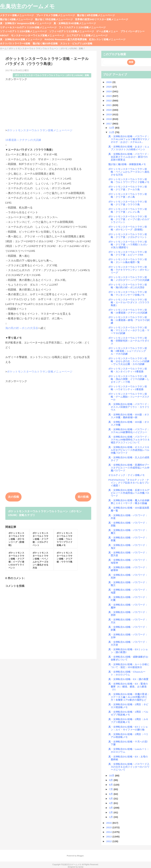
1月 (111, 817)
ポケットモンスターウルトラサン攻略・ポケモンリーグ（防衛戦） (128, 228)
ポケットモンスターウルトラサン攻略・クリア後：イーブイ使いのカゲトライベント (129, 219)
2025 (109, 87)
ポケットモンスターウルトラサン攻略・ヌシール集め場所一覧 (128, 261)
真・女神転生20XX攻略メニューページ (21, 39)
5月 (111, 799)
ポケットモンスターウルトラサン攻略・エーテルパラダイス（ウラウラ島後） (129, 302)
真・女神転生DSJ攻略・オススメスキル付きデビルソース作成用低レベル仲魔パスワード (129, 450)
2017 (109, 124)
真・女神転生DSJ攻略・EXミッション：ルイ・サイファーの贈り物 (128, 728)
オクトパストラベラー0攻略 (15, 43)
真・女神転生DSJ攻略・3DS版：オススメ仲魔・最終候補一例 (129, 416)
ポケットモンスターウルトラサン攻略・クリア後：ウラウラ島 (128, 203)
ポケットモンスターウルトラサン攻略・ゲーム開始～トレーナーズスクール (129, 397)
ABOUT (4, 35)
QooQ (81, 867)
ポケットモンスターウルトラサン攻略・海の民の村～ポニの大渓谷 (128, 286)
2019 (109, 114)
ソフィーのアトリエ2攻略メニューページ (72, 31)
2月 (111, 812)
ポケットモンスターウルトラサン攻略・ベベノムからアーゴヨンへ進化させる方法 (129, 172)
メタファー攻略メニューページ (17, 15)
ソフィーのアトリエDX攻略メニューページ (23, 31)
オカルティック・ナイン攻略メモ (126, 475)
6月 (111, 794)
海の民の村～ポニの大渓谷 (22, 328)
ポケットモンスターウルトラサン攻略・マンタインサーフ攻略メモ (128, 293)
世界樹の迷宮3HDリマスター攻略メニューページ (102, 19)
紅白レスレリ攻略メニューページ (107, 39)
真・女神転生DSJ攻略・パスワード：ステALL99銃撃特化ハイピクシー (129, 431)
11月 (112, 132)
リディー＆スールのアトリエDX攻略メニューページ (28, 27)
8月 (111, 785)
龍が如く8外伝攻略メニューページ (96, 15)
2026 (109, 82)
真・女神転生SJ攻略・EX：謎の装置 (128, 679)
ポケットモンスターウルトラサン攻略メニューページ (40, 130)
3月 (111, 808)
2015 (109, 827)
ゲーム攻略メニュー (107, 31)
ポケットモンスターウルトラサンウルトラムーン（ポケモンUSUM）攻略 (52, 75)
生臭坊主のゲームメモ (27, 6)
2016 (109, 823)
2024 (109, 91)
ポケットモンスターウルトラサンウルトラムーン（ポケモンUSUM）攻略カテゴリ (45, 513)
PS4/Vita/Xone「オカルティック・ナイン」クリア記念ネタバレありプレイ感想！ (129, 483)
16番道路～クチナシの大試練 (23, 140)
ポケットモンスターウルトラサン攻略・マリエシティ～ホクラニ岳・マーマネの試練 (129, 330)
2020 (109, 110)
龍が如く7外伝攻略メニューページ (54, 19)
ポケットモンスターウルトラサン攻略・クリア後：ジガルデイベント (128, 236)
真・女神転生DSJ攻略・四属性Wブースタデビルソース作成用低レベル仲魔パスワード (129, 468)
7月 (111, 789)
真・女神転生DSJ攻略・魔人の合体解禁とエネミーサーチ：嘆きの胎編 (129, 502)
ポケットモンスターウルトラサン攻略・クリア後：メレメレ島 (128, 210)
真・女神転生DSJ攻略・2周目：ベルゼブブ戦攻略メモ (128, 713)
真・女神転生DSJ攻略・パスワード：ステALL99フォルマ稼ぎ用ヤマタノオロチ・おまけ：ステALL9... (129, 139)
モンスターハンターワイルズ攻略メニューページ (38, 35)
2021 (109, 105)
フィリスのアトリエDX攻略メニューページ (82, 27)
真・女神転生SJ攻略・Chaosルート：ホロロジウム (127, 673)
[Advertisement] (48, 103)
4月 (111, 803)
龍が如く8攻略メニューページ (16, 19)
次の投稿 (13, 497)
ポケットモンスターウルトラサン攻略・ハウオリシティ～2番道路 (128, 388)
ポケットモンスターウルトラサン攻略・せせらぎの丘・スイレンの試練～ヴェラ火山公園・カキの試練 (129, 361)
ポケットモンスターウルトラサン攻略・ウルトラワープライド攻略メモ (129, 181)
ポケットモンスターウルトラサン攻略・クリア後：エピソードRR (128, 253)
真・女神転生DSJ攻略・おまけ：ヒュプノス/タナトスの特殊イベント (129, 148)
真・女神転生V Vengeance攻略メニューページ (26, 23)
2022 (109, 101)
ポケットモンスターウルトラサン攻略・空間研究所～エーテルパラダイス (129, 341)
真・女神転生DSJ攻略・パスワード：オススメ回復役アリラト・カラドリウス (129, 407)
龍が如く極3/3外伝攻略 (45, 43)
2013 (109, 837)
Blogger (80, 856)
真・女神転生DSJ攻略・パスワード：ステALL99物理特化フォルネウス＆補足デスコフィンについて (129, 440)
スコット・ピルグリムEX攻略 (76, 43)
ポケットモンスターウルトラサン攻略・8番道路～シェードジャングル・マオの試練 (128, 351)
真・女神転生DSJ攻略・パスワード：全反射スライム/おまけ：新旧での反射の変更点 (129, 157)
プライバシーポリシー (133, 31)
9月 (111, 780)
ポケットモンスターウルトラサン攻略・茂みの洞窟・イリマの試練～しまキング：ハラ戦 (129, 379)
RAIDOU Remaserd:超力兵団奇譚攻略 (66, 39)
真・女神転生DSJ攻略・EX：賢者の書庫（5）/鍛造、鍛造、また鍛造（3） (128, 687)
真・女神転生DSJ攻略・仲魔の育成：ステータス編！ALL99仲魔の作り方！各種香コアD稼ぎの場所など (129, 697)
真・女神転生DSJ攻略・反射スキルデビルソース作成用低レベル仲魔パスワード (129, 493)
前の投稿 (83, 497)
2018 (109, 119)
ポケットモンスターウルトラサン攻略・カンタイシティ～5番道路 (128, 370)
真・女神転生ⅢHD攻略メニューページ (75, 23)
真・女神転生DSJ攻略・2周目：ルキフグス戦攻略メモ (128, 721)
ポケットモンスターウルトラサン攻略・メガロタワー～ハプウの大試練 (129, 279)
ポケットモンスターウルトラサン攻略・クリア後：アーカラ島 (128, 188)
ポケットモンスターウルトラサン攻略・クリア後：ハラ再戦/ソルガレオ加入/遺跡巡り (128, 245)
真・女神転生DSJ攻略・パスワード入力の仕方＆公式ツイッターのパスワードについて (129, 767)
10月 (112, 776)
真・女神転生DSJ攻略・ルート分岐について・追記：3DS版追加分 (129, 666)
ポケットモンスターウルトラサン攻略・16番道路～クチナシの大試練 (128, 311)
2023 (109, 96)
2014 (109, 832)
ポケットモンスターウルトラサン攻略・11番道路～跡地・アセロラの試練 (129, 320)
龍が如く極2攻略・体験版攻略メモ (127, 164)
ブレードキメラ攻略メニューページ (55, 15)
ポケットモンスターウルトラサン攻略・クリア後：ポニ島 (128, 195)
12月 (112, 128)
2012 (109, 841)
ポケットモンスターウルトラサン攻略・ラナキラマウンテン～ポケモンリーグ (129, 270)
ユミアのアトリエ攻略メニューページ (87, 35)
